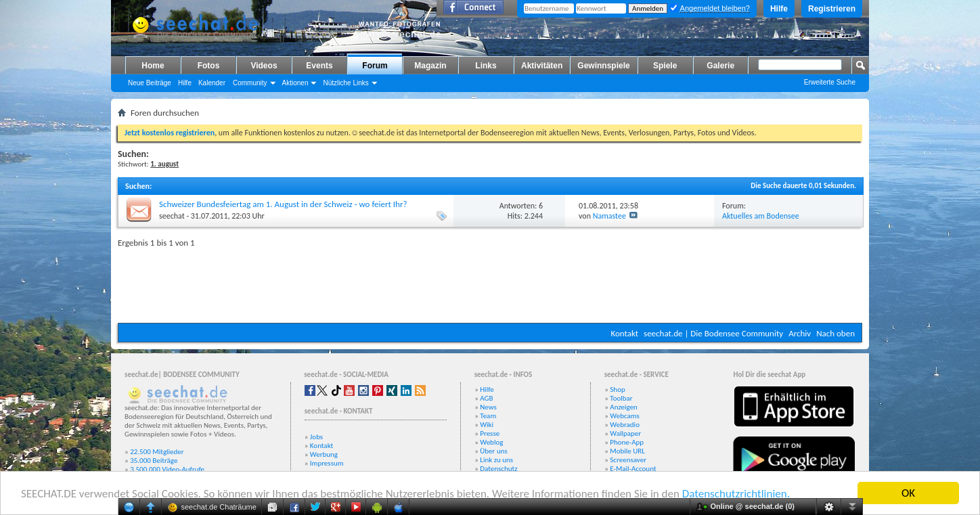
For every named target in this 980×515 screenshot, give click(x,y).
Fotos (209, 66)
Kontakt (624, 333)
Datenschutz (498, 469)
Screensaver (628, 460)
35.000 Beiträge (154, 461)
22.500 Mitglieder (157, 452)
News (488, 407)
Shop (617, 389)
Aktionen (295, 83)
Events (319, 66)
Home (153, 66)
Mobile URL (627, 451)
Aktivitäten (542, 66)
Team (488, 416)
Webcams (625, 416)
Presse (490, 433)
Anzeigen (624, 407)
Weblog (491, 442)
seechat (172, 216)
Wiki (487, 425)
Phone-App (627, 442)
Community (250, 83)
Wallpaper (625, 433)
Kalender (212, 83)
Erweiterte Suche (830, 82)
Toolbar (621, 398)
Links (486, 66)
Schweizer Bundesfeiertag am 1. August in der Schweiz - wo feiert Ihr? (283, 204)
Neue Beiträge (150, 83)
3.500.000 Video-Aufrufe (167, 469)
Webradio (625, 425)
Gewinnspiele (603, 66)
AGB (486, 398)
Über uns (494, 451)
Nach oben (836, 333)
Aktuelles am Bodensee (761, 216)
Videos (264, 66)
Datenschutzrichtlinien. (736, 494)
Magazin (430, 66)
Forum (375, 66)
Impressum (327, 463)
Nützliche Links (346, 83)
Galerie (720, 66)
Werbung (324, 454)
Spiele (665, 66)
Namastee (609, 216)
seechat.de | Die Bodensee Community (713, 333)
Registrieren (832, 9)
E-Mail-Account (633, 469)
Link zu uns (496, 460)
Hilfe (779, 9)
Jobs (316, 437)
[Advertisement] (490, 282)
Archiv (800, 333)
